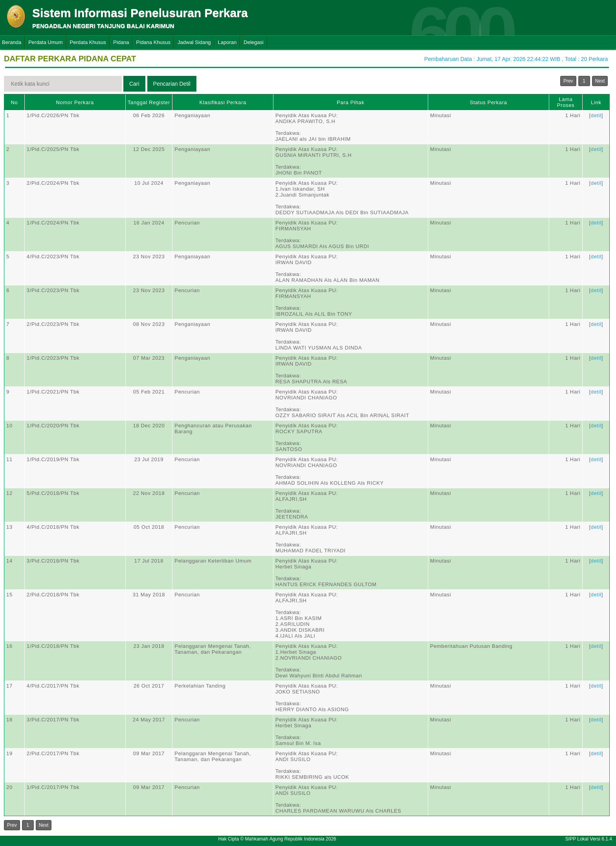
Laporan (227, 42)
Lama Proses (566, 102)
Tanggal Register (149, 102)
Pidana (121, 42)
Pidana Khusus (153, 42)
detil (596, 115)
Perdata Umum (45, 42)
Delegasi (254, 42)
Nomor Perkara (75, 102)
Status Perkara (489, 102)
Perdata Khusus (88, 42)
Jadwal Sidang (194, 42)
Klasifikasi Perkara (223, 102)
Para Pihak (350, 102)
